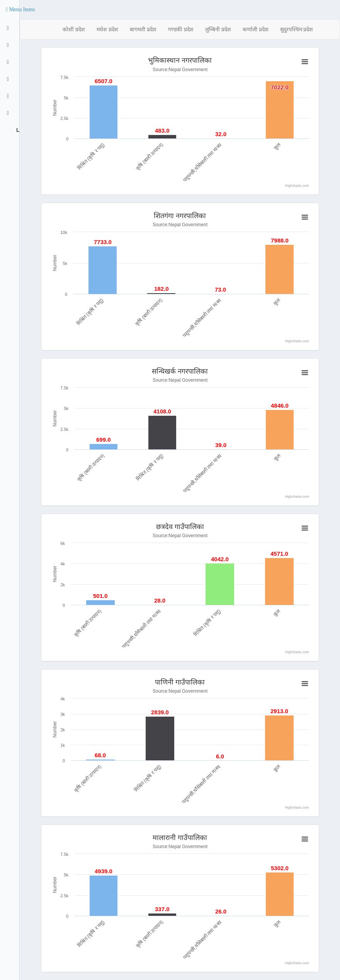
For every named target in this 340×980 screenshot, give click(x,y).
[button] (20, 10)
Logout (17, 130)
